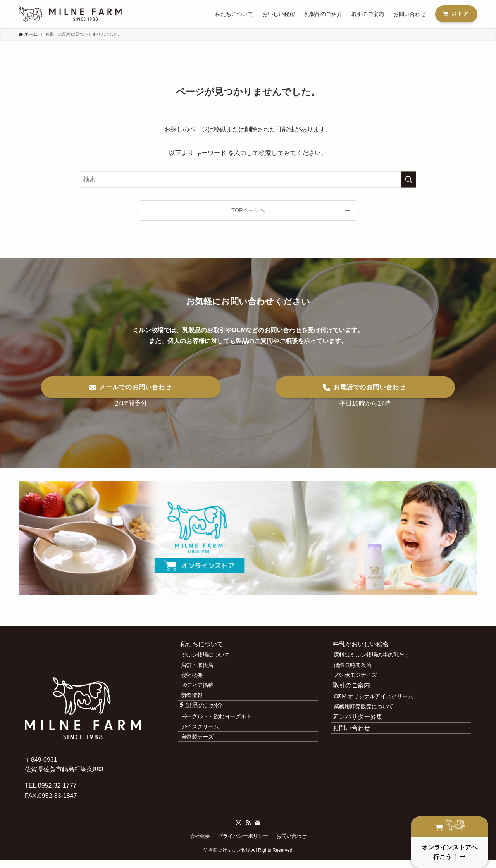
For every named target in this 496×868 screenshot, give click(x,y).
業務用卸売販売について (374, 750)
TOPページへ (248, 210)
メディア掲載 (208, 715)
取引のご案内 (358, 716)
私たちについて (209, 648)
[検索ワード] (248, 179)
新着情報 (203, 732)
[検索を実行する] (408, 179)
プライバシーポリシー (243, 844)
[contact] (257, 830)
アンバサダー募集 (365, 767)
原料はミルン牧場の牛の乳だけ (382, 665)
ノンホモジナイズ (366, 699)
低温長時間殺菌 (363, 682)
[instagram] (239, 830)
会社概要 (203, 699)
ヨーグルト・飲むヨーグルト (227, 766)
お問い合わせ (358, 786)
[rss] (248, 830)
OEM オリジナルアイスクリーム (384, 733)
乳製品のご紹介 (209, 749)
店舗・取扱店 (208, 682)
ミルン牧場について (216, 665)
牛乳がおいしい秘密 (368, 648)
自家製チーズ (208, 800)
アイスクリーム (211, 783)
